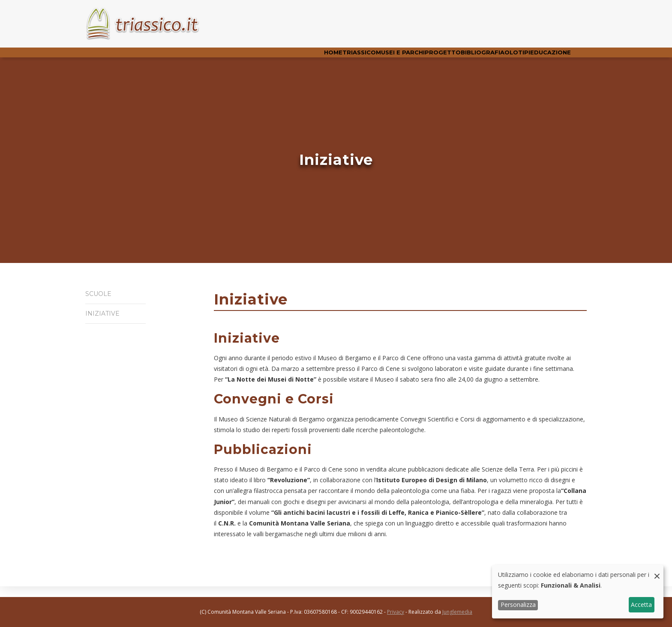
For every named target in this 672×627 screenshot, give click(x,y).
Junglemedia (457, 612)
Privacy (396, 612)
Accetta (641, 605)
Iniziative (100, 322)
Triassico (315, 57)
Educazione (546, 57)
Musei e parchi (364, 57)
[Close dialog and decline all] (657, 570)
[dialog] (578, 592)
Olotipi (504, 57)
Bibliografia (462, 57)
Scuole (98, 304)
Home (280, 57)
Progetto (414, 57)
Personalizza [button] (518, 605)
